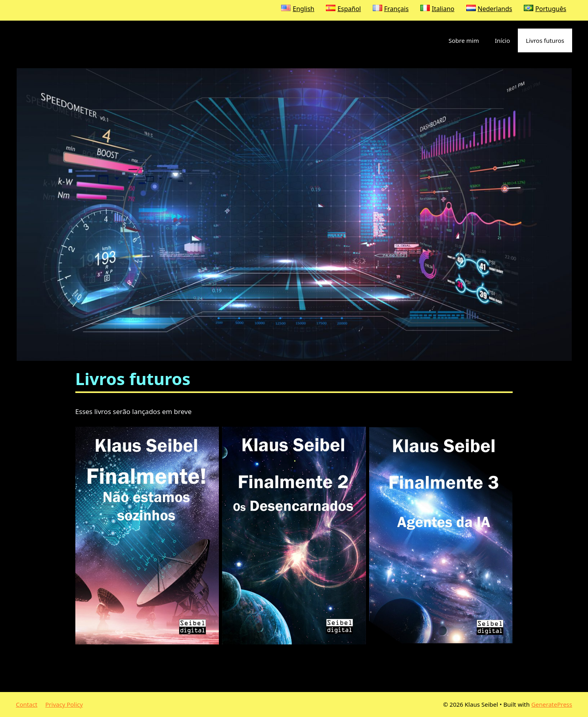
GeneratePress (552, 704)
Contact (27, 704)
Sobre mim (464, 40)
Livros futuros (545, 40)
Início (502, 40)
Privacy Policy (64, 704)
